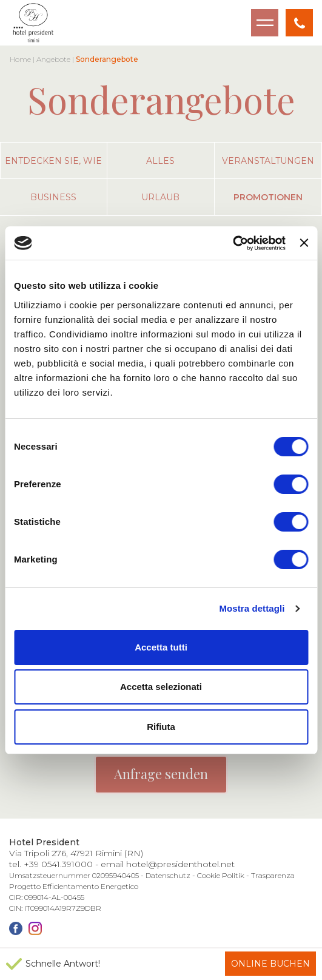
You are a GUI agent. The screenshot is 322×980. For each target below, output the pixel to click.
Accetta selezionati (161, 687)
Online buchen (270, 964)
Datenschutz (168, 875)
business (53, 197)
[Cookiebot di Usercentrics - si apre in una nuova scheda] (233, 243)
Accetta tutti (161, 647)
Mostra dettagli (252, 608)
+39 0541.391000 (58, 864)
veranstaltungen (268, 161)
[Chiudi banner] (304, 243)
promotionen (268, 197)
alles (160, 161)
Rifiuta (161, 727)
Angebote (53, 59)
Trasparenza (273, 875)
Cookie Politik (221, 875)
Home (20, 59)
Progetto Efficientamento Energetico (74, 886)
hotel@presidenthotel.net (180, 864)
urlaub (160, 197)
